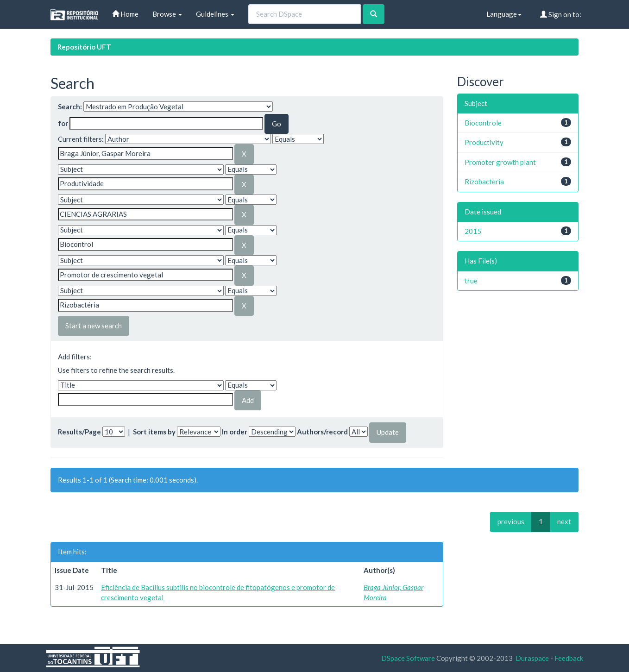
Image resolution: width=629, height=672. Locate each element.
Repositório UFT (84, 47)
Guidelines (215, 14)
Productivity (484, 142)
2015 (473, 231)
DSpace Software (408, 658)
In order (235, 432)
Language (504, 14)
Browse (167, 14)
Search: (70, 107)
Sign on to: (561, 14)
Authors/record (322, 432)
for (63, 123)
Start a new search (94, 326)
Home (125, 14)
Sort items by (154, 432)
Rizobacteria (484, 182)
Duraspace (532, 658)
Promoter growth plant (500, 162)
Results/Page (79, 432)
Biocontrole (483, 123)
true (471, 281)
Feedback (569, 658)
